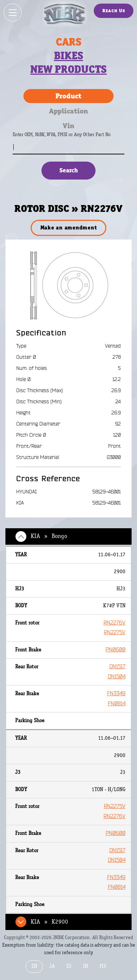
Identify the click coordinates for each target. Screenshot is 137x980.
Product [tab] (68, 96)
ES (69, 966)
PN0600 (116, 650)
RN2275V (115, 633)
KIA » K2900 (49, 922)
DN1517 (117, 667)
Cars (69, 42)
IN (85, 966)
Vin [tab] (68, 126)
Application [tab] (68, 111)
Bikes (69, 56)
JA (52, 966)
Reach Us (114, 11)
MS (103, 966)
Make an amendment (69, 227)
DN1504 (117, 677)
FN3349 (116, 694)
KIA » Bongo (49, 536)
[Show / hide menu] (13, 13)
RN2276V (114, 623)
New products (68, 69)
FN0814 (117, 704)
